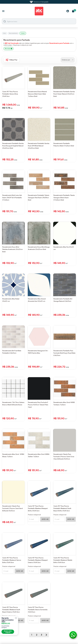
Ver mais (8, 49)
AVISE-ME (45, 519)
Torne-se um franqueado (39, 2)
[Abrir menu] (3, 11)
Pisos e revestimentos (13, 33)
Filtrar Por (12, 60)
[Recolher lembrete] (16, 618)
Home (5, 33)
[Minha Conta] (68, 11)
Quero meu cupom (8, 632)
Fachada (23, 33)
